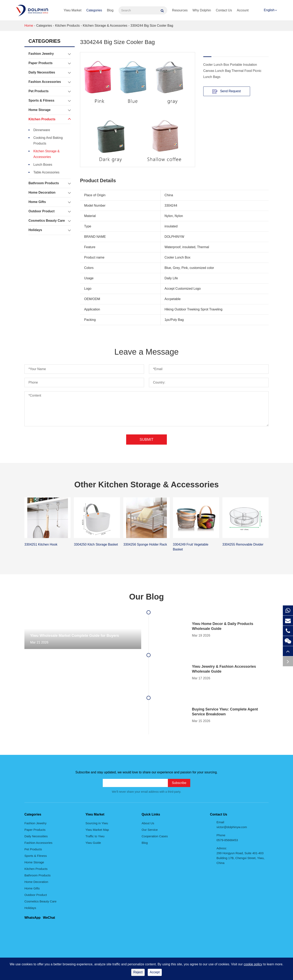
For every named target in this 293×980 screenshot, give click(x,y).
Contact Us (224, 10)
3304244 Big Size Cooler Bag (152, 26)
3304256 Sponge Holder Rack (145, 544)
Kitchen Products (67, 26)
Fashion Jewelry (50, 54)
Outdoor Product (50, 211)
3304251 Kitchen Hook (41, 544)
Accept (155, 972)
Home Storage (50, 110)
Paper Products (50, 63)
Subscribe (179, 783)
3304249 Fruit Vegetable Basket (191, 547)
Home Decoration (50, 193)
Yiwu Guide (93, 843)
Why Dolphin (202, 10)
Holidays (50, 230)
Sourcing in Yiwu (97, 823)
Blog (110, 10)
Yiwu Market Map (97, 830)
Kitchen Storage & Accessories (105, 26)
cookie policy (253, 964)
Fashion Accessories (50, 82)
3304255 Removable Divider (243, 544)
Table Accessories (46, 172)
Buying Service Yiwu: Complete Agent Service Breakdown (225, 712)
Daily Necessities (50, 72)
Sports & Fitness (50, 101)
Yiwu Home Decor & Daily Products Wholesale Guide (222, 626)
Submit (146, 440)
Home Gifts (50, 202)
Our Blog (146, 597)
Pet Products (50, 91)
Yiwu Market (73, 10)
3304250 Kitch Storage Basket (96, 544)
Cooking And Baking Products (48, 141)
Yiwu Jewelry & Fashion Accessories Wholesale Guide (224, 669)
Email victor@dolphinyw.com (232, 825)
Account (243, 10)
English (269, 10)
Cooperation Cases (155, 836)
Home (29, 26)
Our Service (150, 830)
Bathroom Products (50, 183)
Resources (180, 10)
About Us (148, 823)
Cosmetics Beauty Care (50, 221)
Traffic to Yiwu (95, 836)
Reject (138, 972)
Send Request (227, 91)
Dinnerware (42, 130)
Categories (94, 10)
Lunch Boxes (43, 165)
